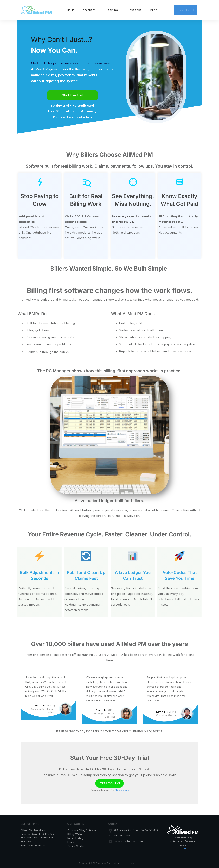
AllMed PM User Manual (34, 830)
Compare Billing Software (82, 830)
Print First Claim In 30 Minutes (37, 834)
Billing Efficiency (76, 834)
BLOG (183, 848)
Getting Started (76, 846)
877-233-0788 (122, 836)
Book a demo (122, 790)
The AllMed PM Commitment (37, 837)
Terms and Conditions (33, 845)
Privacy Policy (28, 841)
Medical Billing (75, 838)
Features (72, 842)
